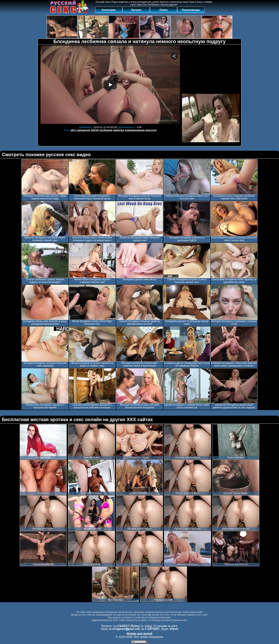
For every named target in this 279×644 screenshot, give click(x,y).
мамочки (119, 130)
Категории (109, 10)
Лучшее (136, 10)
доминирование (135, 130)
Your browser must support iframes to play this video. (110, 85)
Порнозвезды (191, 10)
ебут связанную (80, 130)
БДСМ (95, 130)
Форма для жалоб (139, 633)
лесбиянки (106, 130)
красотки (151, 130)
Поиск (164, 10)
